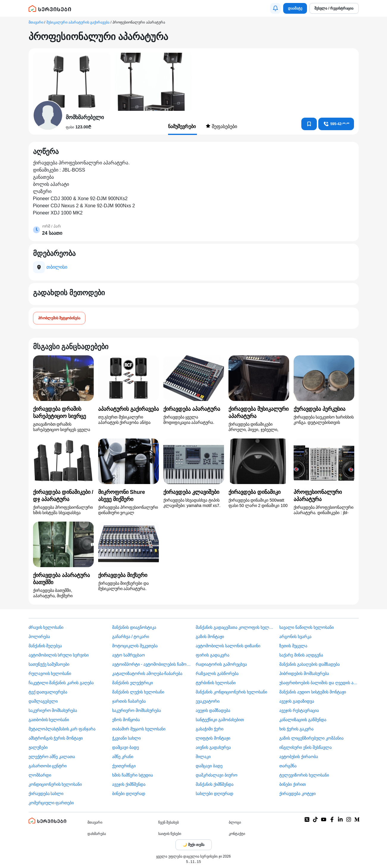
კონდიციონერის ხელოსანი (55, 784)
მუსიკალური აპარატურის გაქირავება (78, 22)
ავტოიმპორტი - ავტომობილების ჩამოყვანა (152, 664)
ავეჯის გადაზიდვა (297, 701)
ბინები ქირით (293, 784)
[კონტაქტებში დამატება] (309, 124)
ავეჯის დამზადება (213, 710)
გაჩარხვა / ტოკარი (131, 637)
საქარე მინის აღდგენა (301, 655)
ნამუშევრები (182, 126)
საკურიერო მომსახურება (53, 710)
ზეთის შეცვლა (293, 646)
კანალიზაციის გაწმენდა (303, 720)
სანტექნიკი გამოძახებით (220, 720)
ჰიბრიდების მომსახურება (304, 673)
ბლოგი (235, 822)
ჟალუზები (38, 747)
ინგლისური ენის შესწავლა (305, 747)
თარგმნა (288, 766)
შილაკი (203, 757)
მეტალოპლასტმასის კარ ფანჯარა (62, 729)
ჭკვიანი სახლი (126, 738)
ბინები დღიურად (129, 794)
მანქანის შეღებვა (45, 646)
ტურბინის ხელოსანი (216, 683)
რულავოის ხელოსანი (50, 673)
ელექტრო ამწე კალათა (52, 757)
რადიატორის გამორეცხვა (221, 664)
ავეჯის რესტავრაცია (299, 710)
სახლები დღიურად (214, 794)
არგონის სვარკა (295, 637)
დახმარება (97, 834)
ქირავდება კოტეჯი (297, 794)
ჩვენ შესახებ (169, 822)
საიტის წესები (170, 834)
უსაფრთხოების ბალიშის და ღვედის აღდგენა (319, 683)
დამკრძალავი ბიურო (217, 775)
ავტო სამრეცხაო (129, 655)
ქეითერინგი (124, 766)
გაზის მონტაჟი (210, 637)
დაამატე (295, 8)
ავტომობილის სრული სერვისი (59, 655)
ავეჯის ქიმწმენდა (129, 784)
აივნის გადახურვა (213, 747)
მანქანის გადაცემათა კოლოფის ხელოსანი (235, 627)
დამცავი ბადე (126, 747)
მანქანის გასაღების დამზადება (310, 664)
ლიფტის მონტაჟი (213, 738)
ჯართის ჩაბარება (129, 701)
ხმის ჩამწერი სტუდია (133, 775)
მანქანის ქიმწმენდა (215, 784)
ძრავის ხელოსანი (46, 627)
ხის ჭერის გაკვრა (296, 729)
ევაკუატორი (208, 701)
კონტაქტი (237, 834)
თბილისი (57, 267)
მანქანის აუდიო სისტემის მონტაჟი (313, 692)
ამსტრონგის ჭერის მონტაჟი (56, 738)
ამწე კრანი (123, 757)
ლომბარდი (40, 775)
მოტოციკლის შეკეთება (135, 646)
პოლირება (39, 637)
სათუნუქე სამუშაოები (49, 664)
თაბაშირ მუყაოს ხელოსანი (139, 729)
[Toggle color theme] (194, 845)
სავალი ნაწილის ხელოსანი (307, 627)
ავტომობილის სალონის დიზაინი (228, 646)
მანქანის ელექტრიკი (133, 683)
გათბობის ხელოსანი (49, 720)
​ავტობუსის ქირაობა (299, 757)
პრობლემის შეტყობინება (59, 318)
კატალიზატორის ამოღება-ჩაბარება (147, 673)
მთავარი (36, 22)
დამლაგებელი (43, 701)
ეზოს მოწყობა (126, 720)
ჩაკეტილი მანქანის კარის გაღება (61, 683)
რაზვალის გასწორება (217, 673)
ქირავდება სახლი (46, 794)
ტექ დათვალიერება (48, 692)
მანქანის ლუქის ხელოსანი (138, 692)
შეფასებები (221, 126)
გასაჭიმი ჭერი (210, 729)
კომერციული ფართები (51, 803)
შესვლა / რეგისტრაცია (334, 8)
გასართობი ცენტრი (48, 766)
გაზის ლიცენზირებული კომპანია (311, 738)
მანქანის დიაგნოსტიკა (134, 627)
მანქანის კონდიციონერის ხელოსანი (231, 692)
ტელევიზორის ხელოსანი (304, 775)
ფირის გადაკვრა (213, 655)
